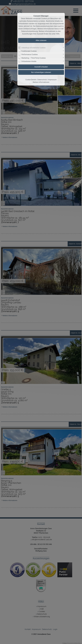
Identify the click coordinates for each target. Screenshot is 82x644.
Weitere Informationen (41, 82)
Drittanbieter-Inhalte (29, 61)
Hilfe (58, 34)
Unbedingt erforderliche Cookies (33, 48)
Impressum (52, 80)
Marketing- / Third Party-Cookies (34, 58)
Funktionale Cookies (29, 51)
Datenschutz (42, 80)
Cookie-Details (31, 80)
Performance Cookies (30, 54)
